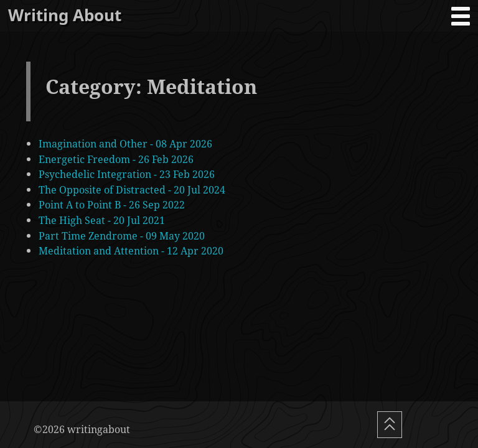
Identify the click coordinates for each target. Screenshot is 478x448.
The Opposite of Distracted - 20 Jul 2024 (132, 189)
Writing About (65, 15)
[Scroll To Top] (390, 425)
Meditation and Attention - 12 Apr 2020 (131, 250)
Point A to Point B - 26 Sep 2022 (112, 204)
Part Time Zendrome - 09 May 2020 (122, 236)
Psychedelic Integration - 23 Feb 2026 (127, 174)
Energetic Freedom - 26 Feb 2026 (116, 159)
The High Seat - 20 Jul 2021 (102, 220)
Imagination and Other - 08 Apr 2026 (125, 143)
